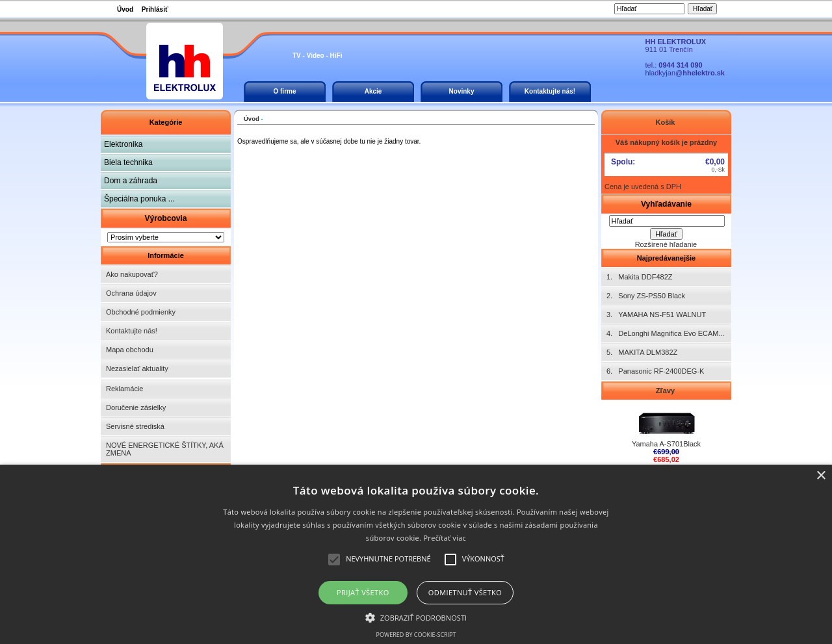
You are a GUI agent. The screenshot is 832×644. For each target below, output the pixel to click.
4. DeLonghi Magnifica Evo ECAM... (666, 333)
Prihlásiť (155, 9)
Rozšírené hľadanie (666, 244)
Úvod (125, 9)
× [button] (821, 476)
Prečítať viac (445, 538)
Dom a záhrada (131, 181)
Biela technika (128, 162)
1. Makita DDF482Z (639, 277)
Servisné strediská (135, 426)
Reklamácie (124, 389)
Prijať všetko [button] (363, 592)
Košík (666, 122)
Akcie (373, 91)
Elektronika (123, 144)
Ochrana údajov (131, 293)
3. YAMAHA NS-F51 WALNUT (656, 315)
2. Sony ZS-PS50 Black (646, 296)
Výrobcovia (165, 218)
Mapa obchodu (130, 350)
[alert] (416, 554)
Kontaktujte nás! (550, 91)
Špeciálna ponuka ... (139, 199)
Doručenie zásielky (136, 407)
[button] (416, 617)
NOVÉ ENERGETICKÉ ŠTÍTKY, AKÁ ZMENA (165, 449)
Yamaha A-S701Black (666, 441)
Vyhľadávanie (666, 204)
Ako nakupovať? (132, 274)
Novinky (462, 91)
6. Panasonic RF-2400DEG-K (655, 371)
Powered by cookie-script (416, 635)
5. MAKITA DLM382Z (642, 352)
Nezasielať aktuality (137, 368)
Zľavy (666, 391)
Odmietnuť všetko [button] (465, 592)
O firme (284, 91)
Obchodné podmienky (141, 312)
